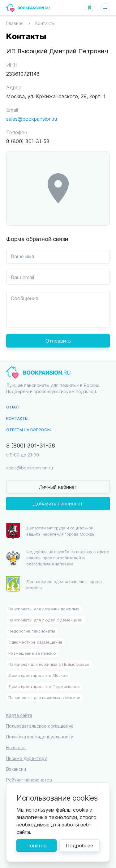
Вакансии (16, 769)
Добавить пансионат (58, 503)
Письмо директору (27, 758)
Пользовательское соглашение (40, 726)
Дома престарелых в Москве (38, 675)
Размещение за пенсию (32, 653)
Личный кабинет (58, 487)
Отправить (58, 341)
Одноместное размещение (35, 642)
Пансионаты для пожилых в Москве (44, 697)
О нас (13, 407)
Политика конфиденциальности (40, 737)
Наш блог (16, 747)
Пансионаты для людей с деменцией (45, 620)
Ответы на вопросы (28, 430)
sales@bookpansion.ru (32, 119)
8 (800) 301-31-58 (31, 445)
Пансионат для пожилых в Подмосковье (49, 664)
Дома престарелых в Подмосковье (44, 686)
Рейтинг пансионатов (29, 780)
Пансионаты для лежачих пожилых (44, 609)
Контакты (17, 418)
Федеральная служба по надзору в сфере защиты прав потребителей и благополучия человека (58, 558)
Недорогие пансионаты (32, 631)
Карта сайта (19, 715)
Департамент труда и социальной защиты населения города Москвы (51, 531)
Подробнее (79, 845)
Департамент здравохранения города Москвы (54, 584)
